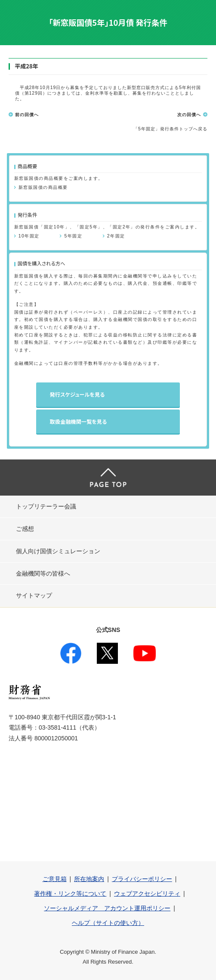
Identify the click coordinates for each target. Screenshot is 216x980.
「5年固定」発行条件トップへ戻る (170, 129)
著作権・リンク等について (70, 894)
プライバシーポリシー (142, 879)
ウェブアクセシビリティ (147, 894)
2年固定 (116, 236)
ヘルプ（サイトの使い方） (108, 923)
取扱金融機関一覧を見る (79, 422)
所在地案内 (89, 879)
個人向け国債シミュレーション (58, 551)
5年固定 (73, 236)
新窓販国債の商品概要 (43, 187)
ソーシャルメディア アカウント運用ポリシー (107, 908)
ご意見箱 (55, 879)
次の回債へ (189, 115)
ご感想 (25, 529)
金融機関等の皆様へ (43, 573)
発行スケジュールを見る (77, 394)
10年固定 (29, 236)
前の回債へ (27, 115)
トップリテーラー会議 (46, 506)
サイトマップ (34, 595)
